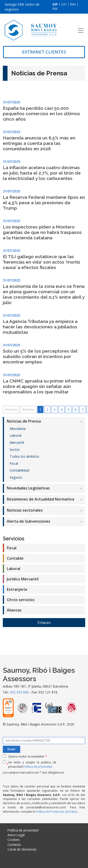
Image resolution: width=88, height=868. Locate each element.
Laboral (15, 435)
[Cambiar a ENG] (73, 4)
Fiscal (14, 463)
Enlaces (44, 623)
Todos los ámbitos (24, 456)
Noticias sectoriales (25, 510)
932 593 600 (19, 692)
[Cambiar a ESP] (55, 4)
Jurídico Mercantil (23, 579)
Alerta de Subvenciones (29, 521)
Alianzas (14, 610)
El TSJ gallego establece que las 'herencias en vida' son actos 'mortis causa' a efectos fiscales (42, 262)
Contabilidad (19, 470)
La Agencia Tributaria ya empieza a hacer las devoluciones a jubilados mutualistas (40, 327)
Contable (15, 558)
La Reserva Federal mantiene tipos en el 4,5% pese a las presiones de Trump (44, 203)
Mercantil (17, 442)
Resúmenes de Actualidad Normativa (40, 499)
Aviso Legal (16, 835)
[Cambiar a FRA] (55, 9)
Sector (15, 450)
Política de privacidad (38, 767)
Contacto (14, 845)
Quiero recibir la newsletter (28, 756)
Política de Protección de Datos (57, 811)
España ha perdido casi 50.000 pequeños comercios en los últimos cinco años (41, 114)
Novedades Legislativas (28, 488)
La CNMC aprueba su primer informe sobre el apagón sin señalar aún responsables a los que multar (42, 386)
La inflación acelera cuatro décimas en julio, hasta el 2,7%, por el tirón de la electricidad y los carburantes (42, 173)
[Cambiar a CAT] (64, 4)
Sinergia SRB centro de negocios (22, 7)
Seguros (16, 477)
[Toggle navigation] (81, 31)
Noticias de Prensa (24, 421)
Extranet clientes (44, 52)
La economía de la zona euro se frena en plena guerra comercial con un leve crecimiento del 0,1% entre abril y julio (44, 294)
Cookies (14, 840)
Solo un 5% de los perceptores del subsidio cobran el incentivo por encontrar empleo (40, 356)
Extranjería (17, 589)
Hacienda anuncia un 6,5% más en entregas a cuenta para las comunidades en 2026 (39, 143)
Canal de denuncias (22, 849)
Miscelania (18, 429)
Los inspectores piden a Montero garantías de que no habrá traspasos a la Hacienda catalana (42, 232)
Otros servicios (21, 600)
